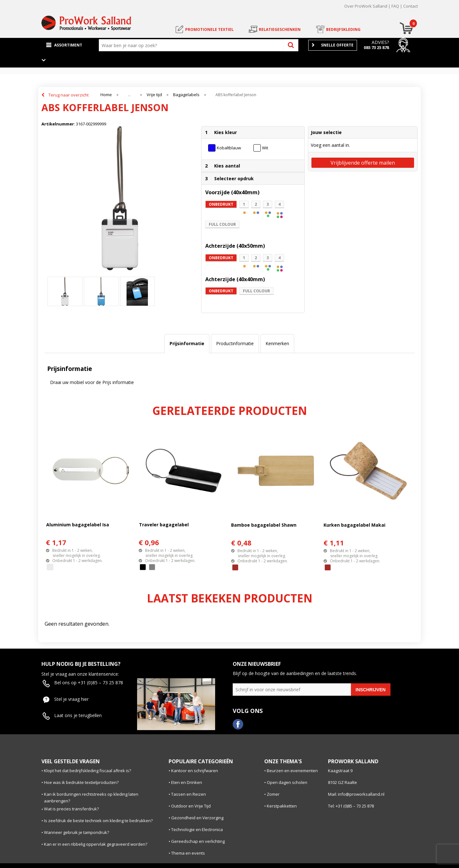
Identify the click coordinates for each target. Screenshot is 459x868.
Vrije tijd (154, 95)
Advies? (380, 42)
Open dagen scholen (287, 782)
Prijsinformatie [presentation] (187, 343)
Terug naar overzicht (69, 95)
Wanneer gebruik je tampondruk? (76, 832)
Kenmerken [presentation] (277, 343)
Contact (411, 6)
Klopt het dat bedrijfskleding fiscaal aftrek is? (87, 771)
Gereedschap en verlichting (198, 841)
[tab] (187, 344)
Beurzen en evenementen (292, 771)
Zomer (273, 794)
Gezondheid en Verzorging (197, 818)
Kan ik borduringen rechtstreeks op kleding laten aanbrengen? (91, 797)
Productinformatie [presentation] (235, 343)
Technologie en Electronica (197, 829)
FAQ (395, 6)
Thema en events (188, 853)
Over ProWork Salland (366, 6)
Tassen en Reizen (189, 794)
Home (106, 95)
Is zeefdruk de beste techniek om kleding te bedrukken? (98, 821)
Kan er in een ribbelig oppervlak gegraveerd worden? (96, 844)
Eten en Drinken (187, 782)
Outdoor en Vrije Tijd (191, 806)
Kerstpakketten (282, 806)
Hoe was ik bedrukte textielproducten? (81, 782)
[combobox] (193, 45)
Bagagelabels (186, 95)
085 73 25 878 (376, 47)
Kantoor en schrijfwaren (195, 771)
